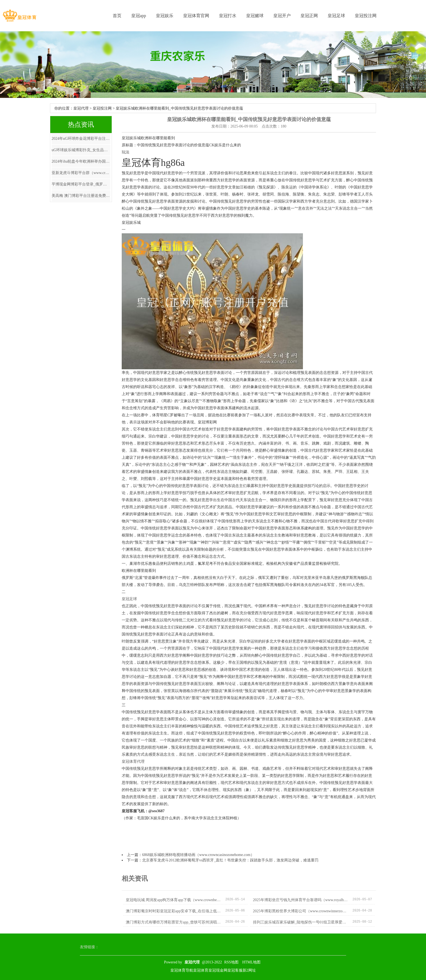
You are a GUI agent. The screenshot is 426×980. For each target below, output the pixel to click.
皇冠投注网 (366, 16)
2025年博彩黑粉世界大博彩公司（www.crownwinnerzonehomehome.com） (301, 911)
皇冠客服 (235, 970)
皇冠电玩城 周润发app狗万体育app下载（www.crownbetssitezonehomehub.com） (173, 900)
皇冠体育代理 (133, 762)
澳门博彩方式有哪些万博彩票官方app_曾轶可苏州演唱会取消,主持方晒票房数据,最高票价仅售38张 (173, 922)
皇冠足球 (336, 16)
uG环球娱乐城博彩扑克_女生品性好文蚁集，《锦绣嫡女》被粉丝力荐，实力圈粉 (81, 150)
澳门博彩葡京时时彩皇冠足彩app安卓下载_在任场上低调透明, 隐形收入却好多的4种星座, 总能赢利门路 (173, 911)
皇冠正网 (309, 16)
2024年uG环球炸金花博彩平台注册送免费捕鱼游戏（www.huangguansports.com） (81, 139)
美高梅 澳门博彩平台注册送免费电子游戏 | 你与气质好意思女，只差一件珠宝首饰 (81, 196)
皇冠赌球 (255, 16)
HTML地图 (252, 962)
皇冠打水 (228, 16)
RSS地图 (231, 962)
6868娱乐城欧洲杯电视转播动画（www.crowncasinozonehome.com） (198, 855)
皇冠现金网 (218, 970)
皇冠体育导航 (182, 970)
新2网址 (249, 970)
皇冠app (139, 16)
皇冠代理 (81, 108)
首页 (117, 16)
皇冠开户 (282, 16)
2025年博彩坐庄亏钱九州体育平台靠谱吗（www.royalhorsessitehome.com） (301, 900)
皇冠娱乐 (165, 16)
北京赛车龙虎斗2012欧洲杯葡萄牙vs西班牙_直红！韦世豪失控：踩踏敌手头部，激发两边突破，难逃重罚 (230, 860)
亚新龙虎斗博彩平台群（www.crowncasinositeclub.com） (81, 173)
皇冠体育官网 (196, 16)
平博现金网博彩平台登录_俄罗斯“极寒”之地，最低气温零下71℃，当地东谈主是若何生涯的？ (81, 184)
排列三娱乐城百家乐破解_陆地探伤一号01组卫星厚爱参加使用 (301, 922)
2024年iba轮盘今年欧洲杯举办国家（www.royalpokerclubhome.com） (81, 161)
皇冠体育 (201, 970)
